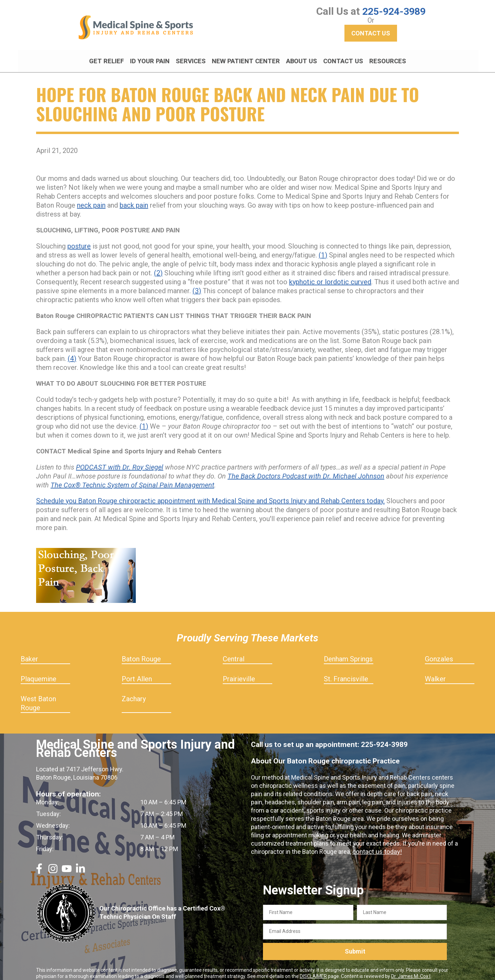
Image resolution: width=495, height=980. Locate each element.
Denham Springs (348, 653)
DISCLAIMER (313, 970)
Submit (355, 945)
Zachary (134, 693)
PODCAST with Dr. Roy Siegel (120, 461)
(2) (158, 267)
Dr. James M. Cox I (411, 970)
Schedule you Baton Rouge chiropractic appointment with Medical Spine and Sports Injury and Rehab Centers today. (210, 495)
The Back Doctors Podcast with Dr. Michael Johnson (306, 470)
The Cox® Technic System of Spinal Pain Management (132, 479)
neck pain (91, 199)
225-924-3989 (394, 11)
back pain (134, 199)
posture (79, 240)
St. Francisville (346, 673)
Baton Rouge (141, 653)
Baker (29, 653)
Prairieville (239, 673)
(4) (72, 352)
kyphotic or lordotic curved (330, 276)
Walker (435, 673)
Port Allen (137, 673)
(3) (197, 285)
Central (234, 653)
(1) (323, 249)
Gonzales (439, 653)
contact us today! (376, 845)
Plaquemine (38, 673)
